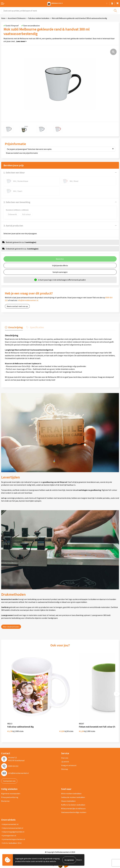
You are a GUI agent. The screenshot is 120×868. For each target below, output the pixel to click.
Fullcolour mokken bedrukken (39, 18)
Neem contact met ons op (17, 306)
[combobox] (60, 11)
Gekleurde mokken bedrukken (73, 797)
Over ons (65, 758)
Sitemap (65, 769)
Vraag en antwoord (69, 765)
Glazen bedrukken (68, 801)
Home (3, 18)
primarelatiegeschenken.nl (13, 839)
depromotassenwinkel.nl (12, 828)
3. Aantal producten (13, 226)
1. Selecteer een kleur (14, 173)
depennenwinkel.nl (10, 824)
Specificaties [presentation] (37, 327)
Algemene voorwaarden (11, 794)
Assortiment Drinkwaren (17, 18)
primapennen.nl (9, 836)
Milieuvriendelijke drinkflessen (73, 809)
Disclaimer (5, 801)
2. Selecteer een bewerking (17, 202)
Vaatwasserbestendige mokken (74, 812)
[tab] (14, 328)
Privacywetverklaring (10, 797)
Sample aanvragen (60, 272)
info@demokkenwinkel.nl (28, 300)
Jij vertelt (65, 762)
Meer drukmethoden (11, 627)
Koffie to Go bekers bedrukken (73, 805)
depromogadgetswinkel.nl (13, 832)
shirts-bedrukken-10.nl (11, 843)
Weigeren (79, 860)
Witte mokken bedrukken (71, 794)
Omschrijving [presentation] (15, 327)
